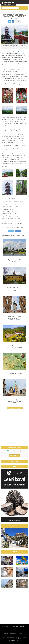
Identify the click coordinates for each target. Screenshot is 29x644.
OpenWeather (21, 639)
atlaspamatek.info (14, 633)
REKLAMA (22, 626)
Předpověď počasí (14, 456)
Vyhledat (23, 8)
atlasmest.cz (5, 633)
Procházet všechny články (15, 408)
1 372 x (18, 22)
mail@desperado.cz (16, 640)
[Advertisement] (14, 428)
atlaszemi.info (22, 633)
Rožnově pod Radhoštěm (18, 52)
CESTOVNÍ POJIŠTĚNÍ (6, 626)
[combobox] (11, 8)
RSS (3, 629)
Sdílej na (11, 231)
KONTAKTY (15, 626)
